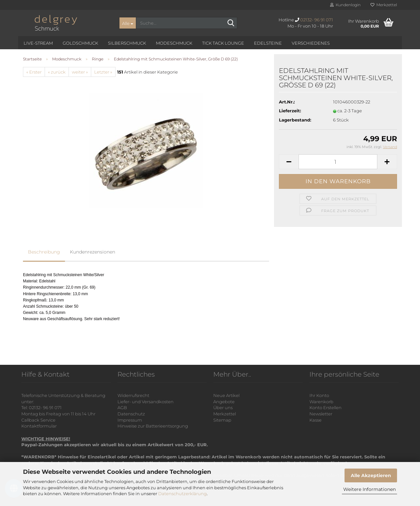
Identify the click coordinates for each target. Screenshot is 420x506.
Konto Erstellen (325, 407)
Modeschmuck (174, 43)
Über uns (223, 407)
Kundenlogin (345, 5)
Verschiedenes (311, 43)
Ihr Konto (319, 395)
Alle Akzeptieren (371, 475)
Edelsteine (268, 43)
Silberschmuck (127, 43)
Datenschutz (131, 414)
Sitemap (222, 420)
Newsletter (321, 414)
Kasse (315, 420)
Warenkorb (321, 402)
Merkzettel (384, 5)
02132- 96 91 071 (317, 20)
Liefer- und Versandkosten (146, 402)
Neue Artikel (226, 395)
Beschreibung (44, 252)
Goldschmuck (80, 43)
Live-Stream (38, 43)
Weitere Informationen (369, 489)
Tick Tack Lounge (223, 43)
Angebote (224, 402)
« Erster (34, 72)
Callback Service (38, 420)
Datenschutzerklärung (182, 494)
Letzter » (103, 72)
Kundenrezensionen (93, 252)
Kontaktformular (39, 426)
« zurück (57, 72)
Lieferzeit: (290, 111)
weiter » (80, 72)
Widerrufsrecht (133, 395)
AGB (122, 407)
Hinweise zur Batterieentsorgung (153, 426)
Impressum (130, 420)
